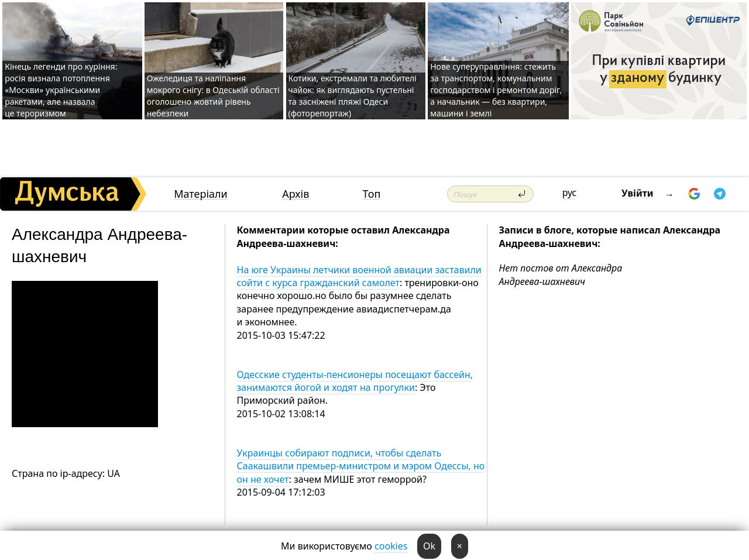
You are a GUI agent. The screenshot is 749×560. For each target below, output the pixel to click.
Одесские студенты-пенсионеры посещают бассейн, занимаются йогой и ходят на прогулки (355, 381)
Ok (429, 546)
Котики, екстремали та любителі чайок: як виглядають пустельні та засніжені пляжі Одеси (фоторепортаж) (353, 96)
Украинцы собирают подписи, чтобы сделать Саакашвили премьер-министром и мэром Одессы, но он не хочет (361, 466)
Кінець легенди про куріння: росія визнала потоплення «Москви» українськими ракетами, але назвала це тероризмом (61, 90)
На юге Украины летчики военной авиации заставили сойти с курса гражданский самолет (359, 276)
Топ (372, 194)
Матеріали (201, 194)
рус (570, 193)
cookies (391, 546)
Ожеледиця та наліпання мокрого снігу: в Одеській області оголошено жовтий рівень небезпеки (213, 96)
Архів (296, 194)
